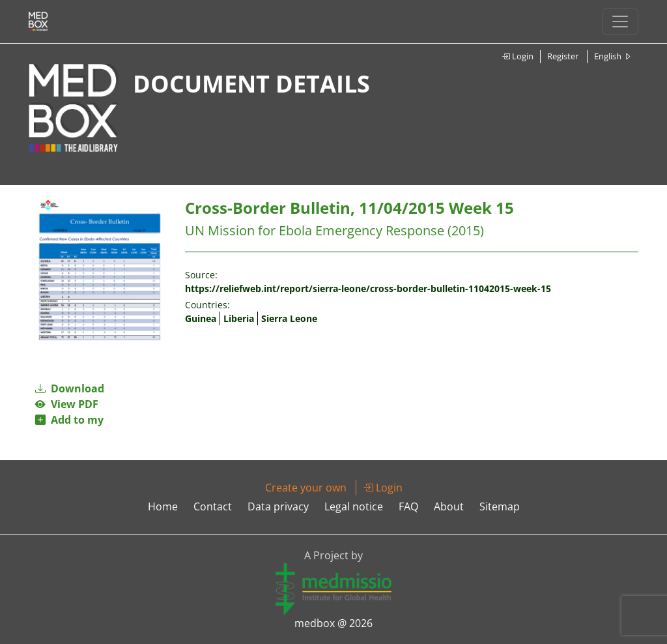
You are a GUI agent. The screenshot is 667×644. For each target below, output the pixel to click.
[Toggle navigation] (620, 22)
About (449, 506)
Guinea (201, 318)
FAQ (408, 506)
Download (70, 388)
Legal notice (354, 506)
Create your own (306, 488)
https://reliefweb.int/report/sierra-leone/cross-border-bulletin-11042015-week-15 (368, 288)
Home (163, 506)
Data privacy (278, 506)
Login (518, 56)
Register (563, 56)
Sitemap (500, 506)
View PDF (67, 404)
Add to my (69, 420)
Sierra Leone (289, 318)
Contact (213, 506)
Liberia (239, 318)
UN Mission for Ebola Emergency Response (315, 230)
